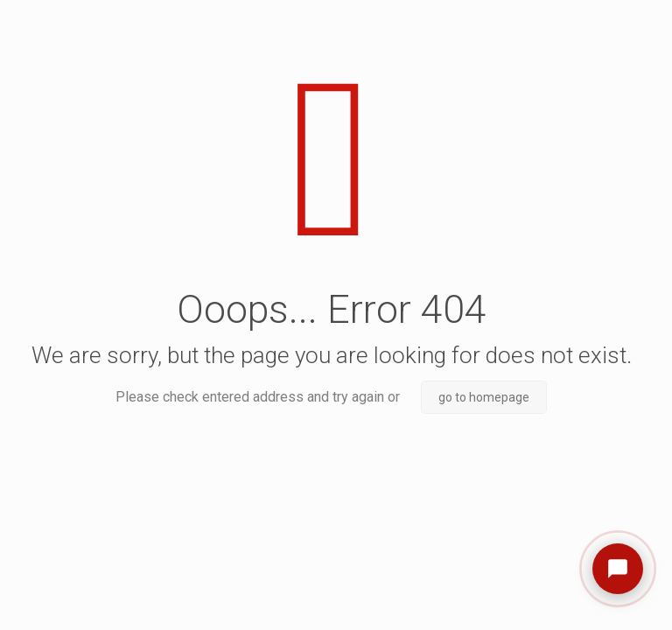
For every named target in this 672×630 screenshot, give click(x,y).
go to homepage (484, 397)
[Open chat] (618, 569)
